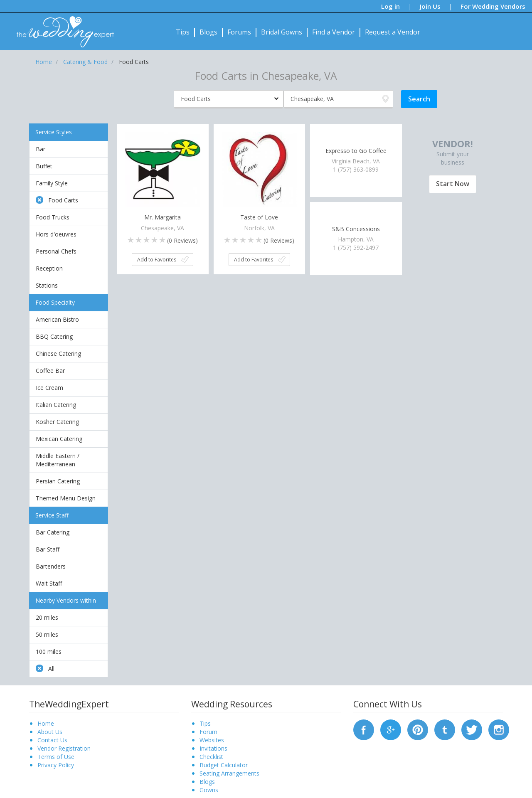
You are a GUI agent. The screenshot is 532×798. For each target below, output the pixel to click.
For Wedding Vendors (493, 6)
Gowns (209, 790)
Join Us (430, 6)
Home (46, 723)
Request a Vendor (393, 32)
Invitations (213, 748)
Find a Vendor (334, 32)
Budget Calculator (224, 765)
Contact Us (52, 740)
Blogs (208, 32)
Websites (212, 740)
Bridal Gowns (282, 32)
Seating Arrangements (229, 773)
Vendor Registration (64, 748)
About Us (50, 732)
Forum (208, 732)
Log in (390, 6)
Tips (183, 32)
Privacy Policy (56, 765)
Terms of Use (56, 757)
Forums (239, 32)
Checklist (211, 757)
